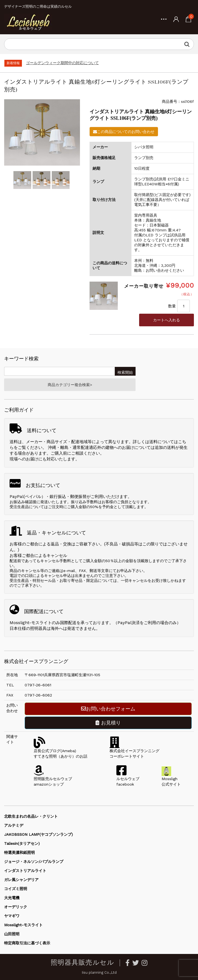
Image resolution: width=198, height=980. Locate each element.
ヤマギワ (12, 916)
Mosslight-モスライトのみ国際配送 (43, 623)
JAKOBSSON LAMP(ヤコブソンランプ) (38, 834)
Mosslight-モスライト (23, 925)
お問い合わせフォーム (108, 709)
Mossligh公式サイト (171, 779)
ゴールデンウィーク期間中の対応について (62, 63)
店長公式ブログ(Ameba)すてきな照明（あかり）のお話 (61, 751)
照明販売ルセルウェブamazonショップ (53, 779)
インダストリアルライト (25, 871)
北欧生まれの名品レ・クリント (31, 816)
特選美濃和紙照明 (19, 852)
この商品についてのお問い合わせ (124, 132)
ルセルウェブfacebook (128, 779)
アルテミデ (14, 825)
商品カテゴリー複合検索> (70, 385)
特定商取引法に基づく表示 (27, 943)
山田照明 (12, 934)
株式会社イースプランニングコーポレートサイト (134, 751)
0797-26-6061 (38, 685)
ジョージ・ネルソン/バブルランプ (34, 862)
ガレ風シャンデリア (21, 880)
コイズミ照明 (16, 889)
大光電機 (12, 898)
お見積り (108, 723)
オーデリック (16, 907)
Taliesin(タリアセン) (22, 843)
